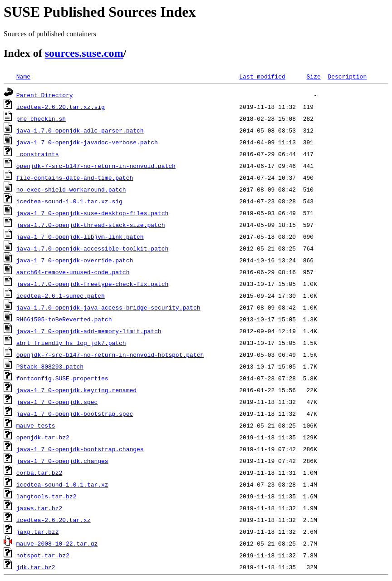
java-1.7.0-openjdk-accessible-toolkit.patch (92, 248)
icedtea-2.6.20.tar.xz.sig (61, 107)
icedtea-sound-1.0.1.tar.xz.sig (69, 201)
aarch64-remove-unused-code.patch (73, 272)
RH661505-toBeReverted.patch (64, 319)
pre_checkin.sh (41, 118)
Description (347, 76)
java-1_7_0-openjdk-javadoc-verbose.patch (87, 142)
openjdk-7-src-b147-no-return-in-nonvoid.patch (96, 166)
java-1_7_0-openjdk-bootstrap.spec (75, 414)
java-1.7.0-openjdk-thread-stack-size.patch (91, 225)
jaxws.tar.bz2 (39, 508)
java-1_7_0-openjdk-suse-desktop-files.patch (92, 213)
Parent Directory (45, 95)
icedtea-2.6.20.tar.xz (54, 520)
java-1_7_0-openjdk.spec (57, 402)
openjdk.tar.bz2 (43, 437)
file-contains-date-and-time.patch (75, 177)
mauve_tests (36, 425)
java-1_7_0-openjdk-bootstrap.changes (80, 449)
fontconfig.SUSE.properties (62, 378)
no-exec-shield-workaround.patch (71, 189)
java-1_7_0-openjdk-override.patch (75, 260)
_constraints (38, 154)
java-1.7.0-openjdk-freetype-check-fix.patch (92, 284)
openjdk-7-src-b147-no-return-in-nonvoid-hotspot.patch (110, 355)
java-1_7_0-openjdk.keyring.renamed (76, 390)
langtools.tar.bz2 (47, 496)
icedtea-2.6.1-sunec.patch (61, 295)
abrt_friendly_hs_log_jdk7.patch (71, 343)
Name (23, 76)
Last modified (262, 76)
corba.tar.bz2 (39, 473)
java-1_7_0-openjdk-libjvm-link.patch (80, 236)
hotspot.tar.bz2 (43, 555)
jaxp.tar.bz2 (38, 532)
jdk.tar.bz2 (36, 567)
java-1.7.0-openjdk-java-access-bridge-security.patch (108, 307)
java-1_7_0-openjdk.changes (62, 461)
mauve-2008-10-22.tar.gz (57, 543)
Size (313, 76)
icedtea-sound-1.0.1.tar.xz (62, 484)
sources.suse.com (84, 53)
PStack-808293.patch (50, 366)
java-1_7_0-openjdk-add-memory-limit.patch (89, 331)
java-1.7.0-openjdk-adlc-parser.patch (80, 130)
